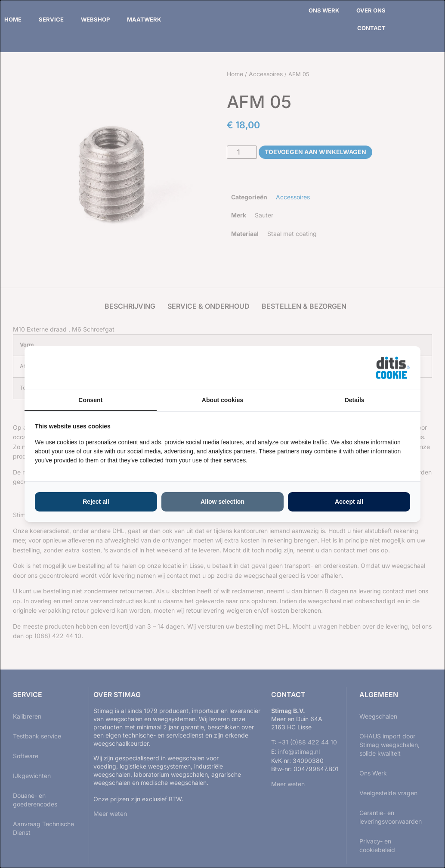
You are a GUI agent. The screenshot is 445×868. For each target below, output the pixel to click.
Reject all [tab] (96, 502)
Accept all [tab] (349, 502)
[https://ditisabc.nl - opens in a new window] (393, 368)
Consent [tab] (90, 400)
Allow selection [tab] (222, 502)
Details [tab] (355, 400)
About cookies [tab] (222, 400)
